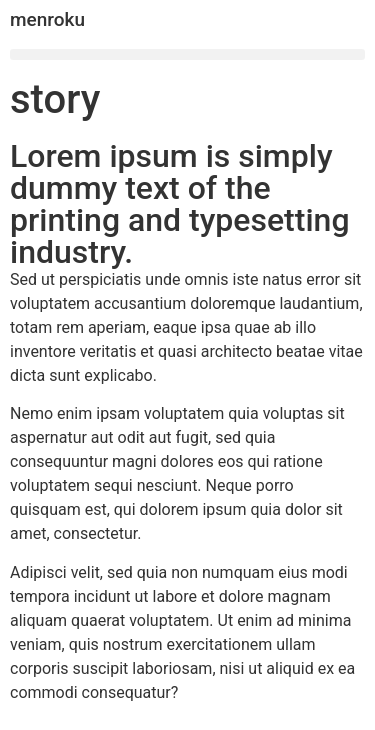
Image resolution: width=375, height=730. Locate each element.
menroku (47, 19)
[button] (187, 54)
